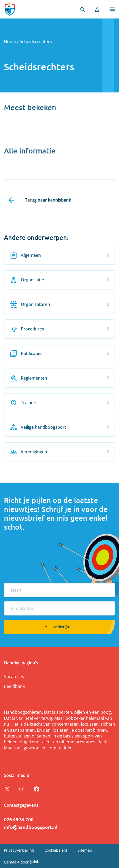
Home (10, 41)
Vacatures (14, 676)
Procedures (27, 329)
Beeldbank (14, 686)
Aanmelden (54, 627)
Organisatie (27, 280)
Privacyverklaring (19, 850)
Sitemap (85, 850)
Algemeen (26, 255)
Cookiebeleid (56, 850)
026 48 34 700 (19, 819)
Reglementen (29, 378)
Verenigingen (29, 452)
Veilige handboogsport (38, 427)
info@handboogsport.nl (31, 827)
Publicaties (26, 354)
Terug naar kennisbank (48, 200)
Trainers (24, 403)
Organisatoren (30, 304)
